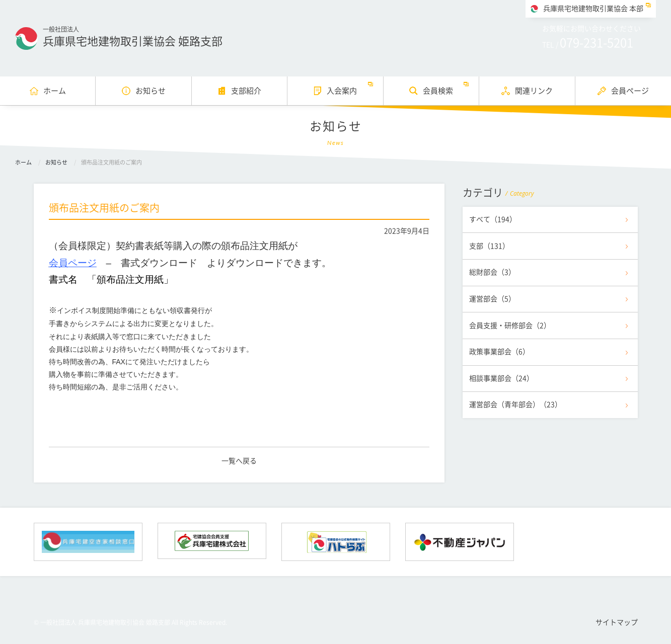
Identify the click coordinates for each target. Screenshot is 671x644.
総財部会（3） (492, 272)
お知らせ (151, 91)
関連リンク (534, 91)
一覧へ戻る (239, 461)
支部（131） (489, 246)
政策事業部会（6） (499, 352)
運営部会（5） (492, 299)
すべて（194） (493, 219)
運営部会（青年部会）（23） (515, 405)
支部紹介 (246, 91)
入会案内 (342, 91)
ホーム (55, 91)
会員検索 (438, 91)
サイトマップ (617, 622)
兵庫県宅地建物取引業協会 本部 (593, 9)
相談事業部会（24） (501, 378)
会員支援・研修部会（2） (510, 326)
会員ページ (630, 91)
